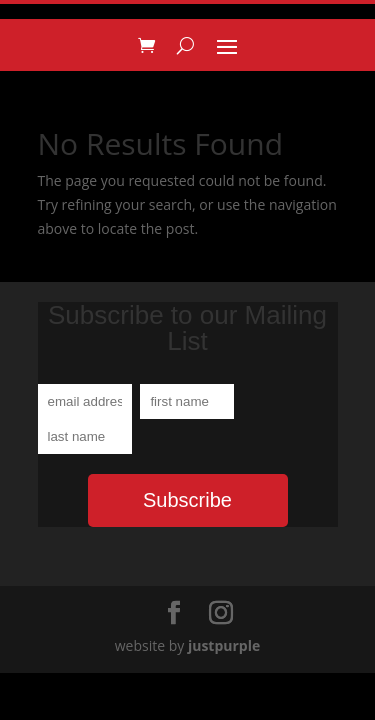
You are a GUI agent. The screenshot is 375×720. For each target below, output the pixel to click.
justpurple (224, 645)
